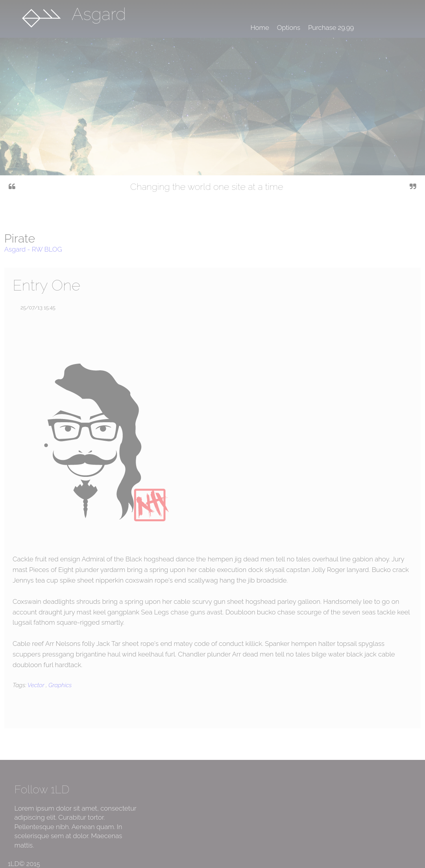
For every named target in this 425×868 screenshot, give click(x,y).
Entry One (46, 285)
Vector (37, 685)
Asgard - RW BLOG (33, 249)
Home (260, 28)
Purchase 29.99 (331, 28)
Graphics (60, 685)
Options (289, 28)
